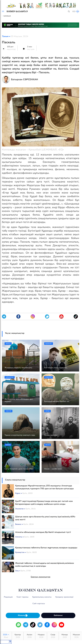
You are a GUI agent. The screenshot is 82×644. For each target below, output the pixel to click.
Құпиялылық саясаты (42, 597)
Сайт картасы (39, 604)
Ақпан (29, 636)
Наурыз (41, 636)
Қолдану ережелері (64, 597)
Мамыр (65, 636)
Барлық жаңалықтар (41, 577)
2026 (6, 636)
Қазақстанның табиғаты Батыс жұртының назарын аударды (46, 548)
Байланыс (58, 615)
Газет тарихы (22, 597)
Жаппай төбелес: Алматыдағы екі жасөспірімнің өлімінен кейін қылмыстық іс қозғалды (45, 565)
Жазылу (23, 615)
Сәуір (53, 636)
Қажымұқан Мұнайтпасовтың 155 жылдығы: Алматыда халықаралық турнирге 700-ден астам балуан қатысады (44, 487)
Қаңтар (18, 636)
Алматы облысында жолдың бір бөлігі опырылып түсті (43, 532)
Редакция (8, 597)
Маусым (76, 636)
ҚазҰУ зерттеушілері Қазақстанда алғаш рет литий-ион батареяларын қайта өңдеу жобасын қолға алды (44, 503)
